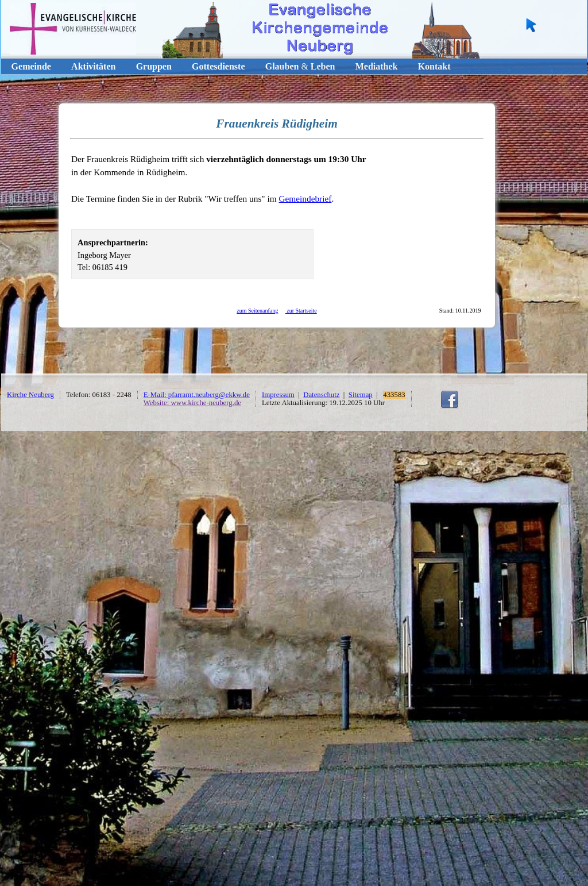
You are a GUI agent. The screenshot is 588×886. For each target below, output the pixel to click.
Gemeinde (31, 66)
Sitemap (361, 395)
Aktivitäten (93, 66)
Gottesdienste (218, 66)
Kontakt (434, 66)
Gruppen (154, 66)
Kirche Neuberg (30, 395)
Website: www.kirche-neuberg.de (192, 403)
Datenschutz (321, 395)
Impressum (278, 395)
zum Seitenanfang (257, 311)
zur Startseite (301, 311)
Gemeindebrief (305, 199)
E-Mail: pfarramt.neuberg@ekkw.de (197, 395)
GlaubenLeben (300, 66)
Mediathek (377, 66)
